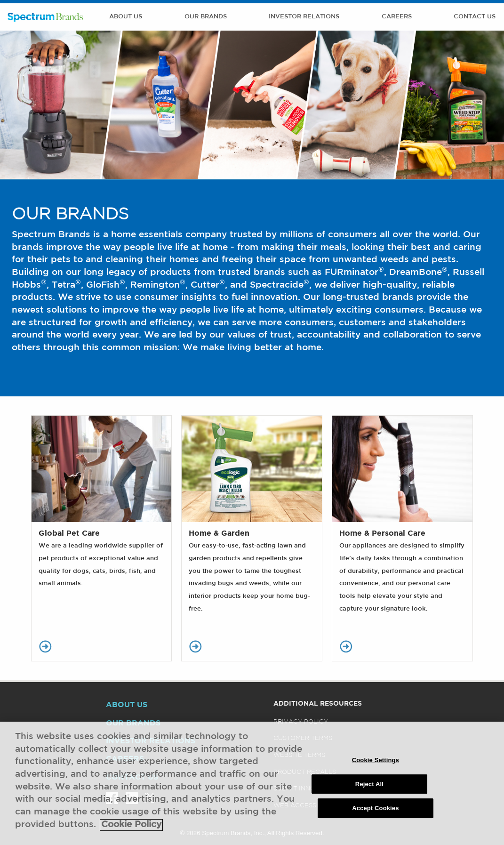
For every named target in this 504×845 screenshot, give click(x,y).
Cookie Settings (376, 766)
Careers (397, 17)
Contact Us (475, 17)
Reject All (369, 789)
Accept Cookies (375, 814)
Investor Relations (304, 17)
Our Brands (206, 17)
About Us (126, 17)
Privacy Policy (301, 722)
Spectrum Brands (45, 17)
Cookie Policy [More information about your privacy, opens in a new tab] (131, 830)
